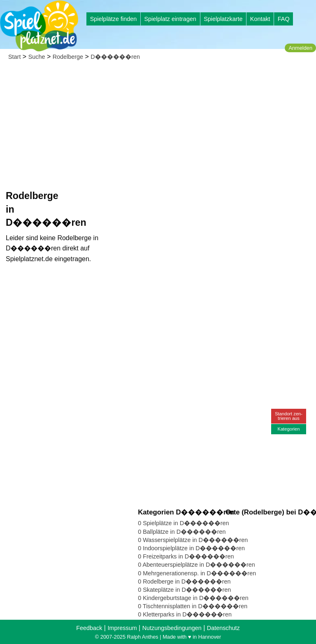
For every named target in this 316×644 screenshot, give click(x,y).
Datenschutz (223, 628)
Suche (37, 57)
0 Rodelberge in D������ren (184, 581)
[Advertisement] (158, 127)
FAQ (284, 19)
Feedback (89, 628)
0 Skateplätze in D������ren (184, 590)
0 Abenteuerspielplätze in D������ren (196, 565)
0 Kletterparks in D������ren (185, 614)
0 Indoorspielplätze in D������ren (191, 548)
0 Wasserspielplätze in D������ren (193, 540)
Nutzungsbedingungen (172, 628)
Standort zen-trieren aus (289, 416)
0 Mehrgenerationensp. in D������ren (197, 573)
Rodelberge (68, 57)
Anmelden (300, 48)
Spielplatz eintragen (170, 19)
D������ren (115, 57)
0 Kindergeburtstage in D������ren (193, 598)
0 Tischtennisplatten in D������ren (193, 606)
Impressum (122, 628)
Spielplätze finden (114, 19)
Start (14, 57)
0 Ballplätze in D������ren (182, 532)
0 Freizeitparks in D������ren (186, 556)
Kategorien (288, 429)
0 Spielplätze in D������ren (183, 523)
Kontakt (260, 19)
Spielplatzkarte (223, 19)
